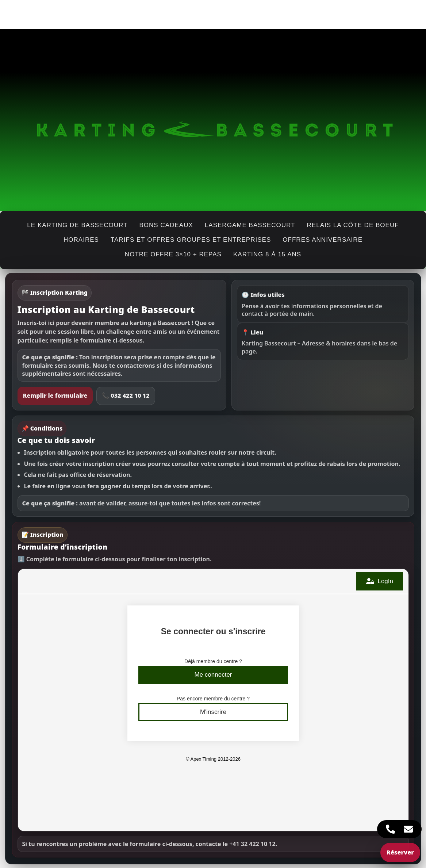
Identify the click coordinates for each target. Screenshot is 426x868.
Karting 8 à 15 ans (267, 254)
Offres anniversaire (323, 240)
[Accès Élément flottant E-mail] (408, 829)
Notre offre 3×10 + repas (173, 254)
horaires (81, 240)
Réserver (400, 852)
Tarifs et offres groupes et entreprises (191, 240)
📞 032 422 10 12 (126, 395)
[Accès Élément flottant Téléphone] (390, 829)
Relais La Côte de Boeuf (353, 225)
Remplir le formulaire (55, 395)
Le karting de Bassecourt (77, 225)
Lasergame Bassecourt (250, 225)
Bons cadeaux (166, 225)
